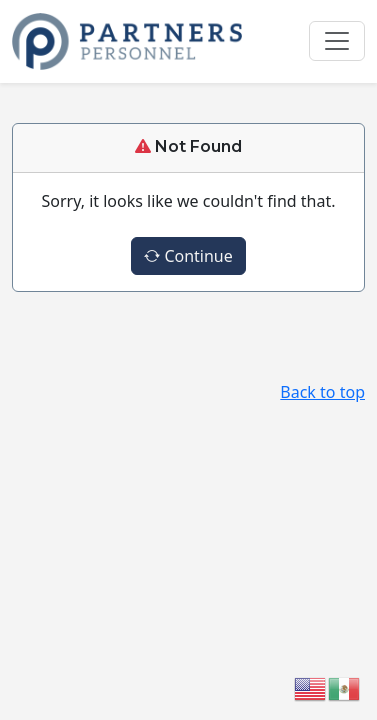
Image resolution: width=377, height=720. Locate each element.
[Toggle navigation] (337, 41)
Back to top (322, 392)
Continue (188, 256)
